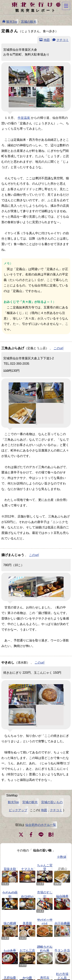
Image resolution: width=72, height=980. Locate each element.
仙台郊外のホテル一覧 (41, 825)
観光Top (12, 21)
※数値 (62, 857)
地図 (47, 40)
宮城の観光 (29, 22)
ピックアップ (18, 810)
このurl (58, 348)
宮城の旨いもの (52, 802)
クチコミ (63, 40)
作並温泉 (24, 118)
